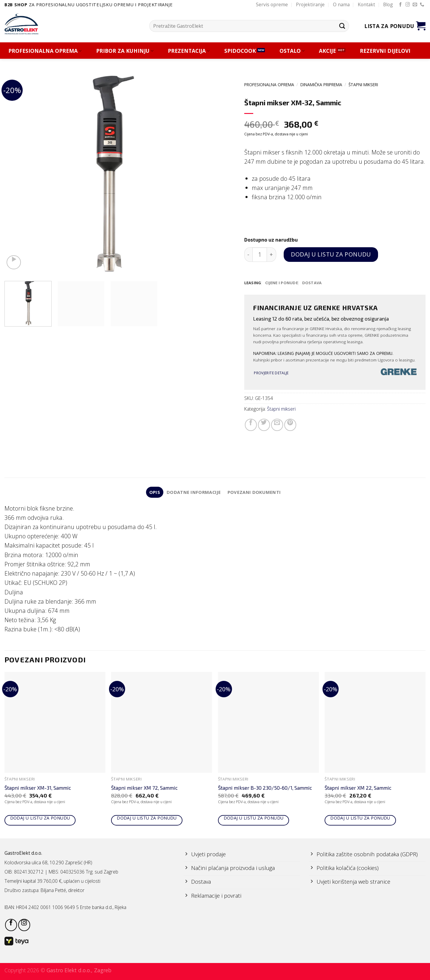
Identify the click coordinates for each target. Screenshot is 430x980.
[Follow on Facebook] (401, 5)
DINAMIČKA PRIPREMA (321, 85)
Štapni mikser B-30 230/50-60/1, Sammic (265, 789)
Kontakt (366, 4)
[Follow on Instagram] (408, 5)
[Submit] (342, 26)
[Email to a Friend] (277, 425)
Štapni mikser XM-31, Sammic (38, 789)
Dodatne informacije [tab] (194, 493)
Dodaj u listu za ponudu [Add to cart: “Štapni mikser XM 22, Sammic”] (360, 819)
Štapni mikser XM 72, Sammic (144, 789)
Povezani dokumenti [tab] (255, 493)
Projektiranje (310, 4)
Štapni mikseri (363, 85)
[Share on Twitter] (264, 425)
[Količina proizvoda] (260, 255)
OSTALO (292, 51)
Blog (388, 4)
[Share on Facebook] (251, 425)
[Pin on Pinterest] (290, 425)
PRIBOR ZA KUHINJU (125, 51)
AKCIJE (327, 51)
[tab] (253, 283)
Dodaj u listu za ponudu (331, 254)
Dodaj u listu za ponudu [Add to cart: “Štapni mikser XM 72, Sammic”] (147, 819)
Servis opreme (272, 4)
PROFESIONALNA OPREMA (45, 51)
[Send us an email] (415, 5)
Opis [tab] (153, 493)
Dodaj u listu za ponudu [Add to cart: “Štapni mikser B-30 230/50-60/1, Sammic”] (254, 819)
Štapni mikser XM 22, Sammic (358, 789)
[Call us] (422, 5)
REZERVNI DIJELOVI (385, 51)
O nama (341, 4)
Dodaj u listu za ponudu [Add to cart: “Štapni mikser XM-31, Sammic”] (40, 819)
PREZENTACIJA (189, 51)
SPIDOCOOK (240, 51)
